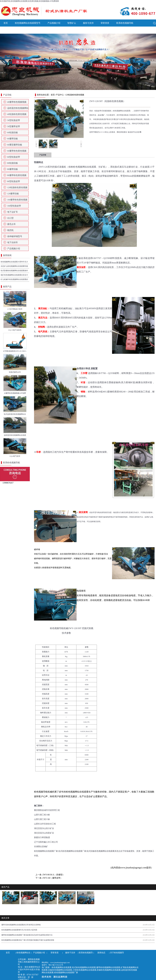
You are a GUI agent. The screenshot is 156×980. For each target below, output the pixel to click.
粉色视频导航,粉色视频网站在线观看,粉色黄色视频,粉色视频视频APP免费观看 (29, 1)
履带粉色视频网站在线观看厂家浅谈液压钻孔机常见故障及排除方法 (27, 935)
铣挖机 (10, 230)
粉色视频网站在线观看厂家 (46, 851)
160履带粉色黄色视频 (17, 200)
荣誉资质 (105, 23)
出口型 (10, 218)
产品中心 (60, 95)
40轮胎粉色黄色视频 (17, 114)
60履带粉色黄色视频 (17, 151)
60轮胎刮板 (13, 133)
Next (81, 142)
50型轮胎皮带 (14, 120)
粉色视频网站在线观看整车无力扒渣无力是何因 (19, 930)
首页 (6, 23)
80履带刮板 (13, 169)
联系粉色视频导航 (125, 23)
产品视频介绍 (54, 23)
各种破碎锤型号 (15, 236)
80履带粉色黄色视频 (17, 175)
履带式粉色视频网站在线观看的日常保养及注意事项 (21, 925)
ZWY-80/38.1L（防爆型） (53, 875)
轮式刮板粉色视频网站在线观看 (101, 851)
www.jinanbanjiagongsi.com (133, 868)
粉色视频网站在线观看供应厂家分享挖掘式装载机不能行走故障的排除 (28, 940)
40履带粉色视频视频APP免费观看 (17, 103)
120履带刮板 (13, 194)
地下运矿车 (13, 212)
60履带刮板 (13, 139)
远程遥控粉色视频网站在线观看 (18, 109)
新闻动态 (8, 30)
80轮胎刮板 (13, 163)
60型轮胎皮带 (14, 157)
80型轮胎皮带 (14, 181)
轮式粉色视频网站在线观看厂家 (72, 851)
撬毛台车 (11, 224)
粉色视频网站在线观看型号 (28, 23)
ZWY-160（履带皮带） (52, 878)
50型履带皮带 (14, 126)
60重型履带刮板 (15, 145)
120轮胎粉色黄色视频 (17, 187)
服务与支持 (88, 23)
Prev (36, 142)
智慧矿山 (72, 23)
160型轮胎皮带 (14, 206)
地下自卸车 (13, 242)
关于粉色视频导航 (28, 30)
